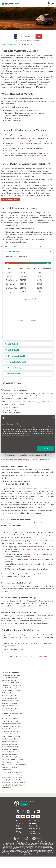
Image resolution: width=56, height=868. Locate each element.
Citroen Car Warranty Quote (11, 690)
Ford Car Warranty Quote (10, 695)
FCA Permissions (35, 828)
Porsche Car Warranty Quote (11, 734)
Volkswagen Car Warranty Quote (12, 759)
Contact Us (20, 823)
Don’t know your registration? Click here (28, 40)
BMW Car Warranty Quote (10, 683)
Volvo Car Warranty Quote (10, 762)
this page (24, 460)
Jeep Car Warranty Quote (10, 708)
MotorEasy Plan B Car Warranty (12, 775)
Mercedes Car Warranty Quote (11, 724)
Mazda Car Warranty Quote (10, 718)
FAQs (18, 826)
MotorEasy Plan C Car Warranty (12, 777)
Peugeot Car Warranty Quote (11, 731)
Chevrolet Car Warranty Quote (11, 685)
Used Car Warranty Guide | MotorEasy (14, 764)
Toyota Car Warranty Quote (10, 754)
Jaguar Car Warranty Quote (10, 706)
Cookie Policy (34, 823)
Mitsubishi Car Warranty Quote (12, 726)
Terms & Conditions (36, 821)
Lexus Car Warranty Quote (10, 716)
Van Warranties (6, 770)
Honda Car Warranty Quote (10, 703)
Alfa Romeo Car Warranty (10, 678)
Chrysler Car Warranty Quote (11, 688)
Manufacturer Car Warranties (11, 675)
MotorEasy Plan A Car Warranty (12, 772)
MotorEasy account (39, 156)
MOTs (26, 111)
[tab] (28, 251)
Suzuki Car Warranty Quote (10, 752)
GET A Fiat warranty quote (10, 199)
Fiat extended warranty (38, 656)
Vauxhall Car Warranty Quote (11, 757)
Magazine (19, 828)
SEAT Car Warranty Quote (10, 741)
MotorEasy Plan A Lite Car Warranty (13, 780)
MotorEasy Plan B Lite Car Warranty (13, 782)
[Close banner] (53, 418)
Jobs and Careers (35, 833)
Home (3, 44)
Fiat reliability (30, 247)
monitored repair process (32, 554)
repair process (21, 138)
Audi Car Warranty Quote (10, 680)
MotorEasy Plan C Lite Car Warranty (13, 785)
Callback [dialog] (24, 804)
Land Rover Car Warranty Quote (12, 713)
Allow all (45, 449)
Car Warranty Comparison (10, 767)
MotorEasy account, (34, 549)
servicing (35, 111)
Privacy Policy (34, 826)
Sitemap (32, 831)
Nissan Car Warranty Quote (10, 729)
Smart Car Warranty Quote (10, 747)
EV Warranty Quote (8, 693)
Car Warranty (12, 44)
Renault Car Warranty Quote (11, 736)
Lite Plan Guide (6, 787)
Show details (46, 443)
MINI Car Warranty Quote (10, 721)
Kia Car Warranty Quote (9, 711)
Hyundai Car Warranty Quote (11, 700)
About (18, 821)
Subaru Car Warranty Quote (10, 749)
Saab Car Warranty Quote (10, 739)
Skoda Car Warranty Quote (10, 744)
